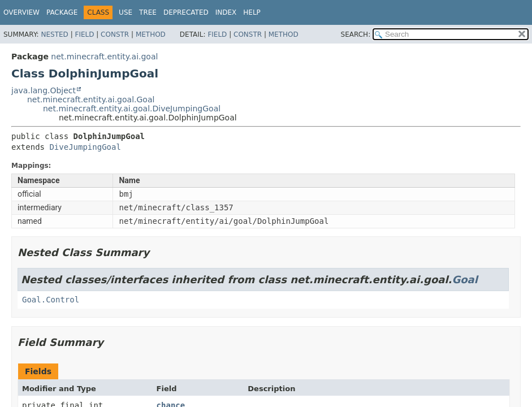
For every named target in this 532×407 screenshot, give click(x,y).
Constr (115, 34)
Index (226, 12)
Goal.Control (51, 300)
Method (151, 34)
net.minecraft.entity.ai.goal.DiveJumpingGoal (132, 109)
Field (84, 34)
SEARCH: (356, 34)
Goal (464, 280)
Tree (148, 12)
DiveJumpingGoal (85, 147)
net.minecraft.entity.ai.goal (104, 57)
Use (126, 12)
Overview (21, 12)
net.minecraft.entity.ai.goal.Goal (91, 99)
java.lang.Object (44, 90)
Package (62, 12)
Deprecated (186, 12)
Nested (54, 34)
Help (252, 12)
